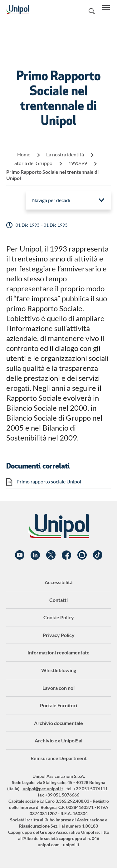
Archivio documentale (58, 723)
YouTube (20, 555)
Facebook (66, 555)
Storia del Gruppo (33, 163)
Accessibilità (58, 582)
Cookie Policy (59, 617)
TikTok (98, 555)
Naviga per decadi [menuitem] (51, 200)
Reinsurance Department (59, 758)
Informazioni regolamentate (58, 652)
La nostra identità (65, 154)
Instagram (82, 555)
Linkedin (35, 555)
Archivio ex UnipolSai (58, 740)
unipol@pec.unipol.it (43, 789)
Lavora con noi (58, 688)
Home (24, 154)
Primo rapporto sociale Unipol (49, 481)
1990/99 (78, 163)
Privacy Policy (59, 635)
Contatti (58, 600)
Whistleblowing (59, 670)
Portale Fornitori (58, 705)
